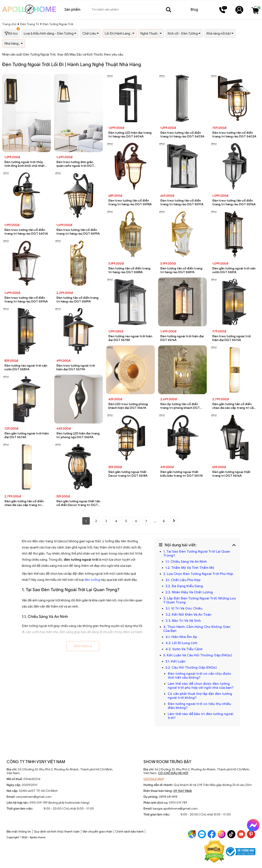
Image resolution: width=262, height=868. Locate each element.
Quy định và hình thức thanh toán (57, 832)
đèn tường (92, 580)
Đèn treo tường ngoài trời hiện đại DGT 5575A (232, 338)
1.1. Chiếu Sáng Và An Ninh (186, 562)
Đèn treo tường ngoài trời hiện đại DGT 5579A (76, 367)
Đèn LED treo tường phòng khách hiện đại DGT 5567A (128, 406)
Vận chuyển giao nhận (97, 832)
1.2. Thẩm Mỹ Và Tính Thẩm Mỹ (190, 568)
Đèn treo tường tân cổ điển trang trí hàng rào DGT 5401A (26, 232)
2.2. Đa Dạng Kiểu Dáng (184, 586)
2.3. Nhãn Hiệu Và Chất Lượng (189, 592)
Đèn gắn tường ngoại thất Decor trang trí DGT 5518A (128, 474)
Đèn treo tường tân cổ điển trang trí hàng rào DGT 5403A (182, 135)
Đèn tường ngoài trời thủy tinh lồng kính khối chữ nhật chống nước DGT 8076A (24, 164)
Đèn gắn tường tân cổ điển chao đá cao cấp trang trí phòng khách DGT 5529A (24, 503)
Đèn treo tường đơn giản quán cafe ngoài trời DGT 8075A (75, 164)
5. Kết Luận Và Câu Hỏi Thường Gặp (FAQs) (198, 655)
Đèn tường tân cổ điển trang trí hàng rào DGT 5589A (77, 300)
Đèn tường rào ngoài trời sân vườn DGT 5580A (26, 367)
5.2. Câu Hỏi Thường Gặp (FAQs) (191, 668)
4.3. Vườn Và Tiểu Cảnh (184, 649)
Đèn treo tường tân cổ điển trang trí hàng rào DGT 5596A (234, 202)
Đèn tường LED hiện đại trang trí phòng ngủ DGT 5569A (78, 435)
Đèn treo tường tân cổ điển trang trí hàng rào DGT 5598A (130, 202)
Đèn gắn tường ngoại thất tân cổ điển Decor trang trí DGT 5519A (78, 503)
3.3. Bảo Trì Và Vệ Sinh (183, 621)
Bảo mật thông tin (19, 832)
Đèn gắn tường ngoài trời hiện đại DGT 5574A (27, 435)
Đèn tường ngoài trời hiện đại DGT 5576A (182, 338)
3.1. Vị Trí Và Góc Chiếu (184, 608)
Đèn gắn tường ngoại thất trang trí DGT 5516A (231, 474)
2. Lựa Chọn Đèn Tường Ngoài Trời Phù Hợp (198, 574)
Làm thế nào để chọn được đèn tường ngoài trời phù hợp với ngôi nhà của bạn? (201, 686)
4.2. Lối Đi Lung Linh (181, 643)
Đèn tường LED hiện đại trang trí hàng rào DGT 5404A (130, 135)
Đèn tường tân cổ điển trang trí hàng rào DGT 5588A (129, 270)
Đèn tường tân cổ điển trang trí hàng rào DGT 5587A (181, 270)
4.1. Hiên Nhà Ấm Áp (181, 637)
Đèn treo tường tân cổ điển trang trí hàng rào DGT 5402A (234, 135)
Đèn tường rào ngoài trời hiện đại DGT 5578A (130, 338)
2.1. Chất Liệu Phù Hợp (183, 580)
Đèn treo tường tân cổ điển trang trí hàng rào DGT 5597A (182, 202)
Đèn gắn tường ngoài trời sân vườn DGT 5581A (234, 270)
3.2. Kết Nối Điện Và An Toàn (188, 615)
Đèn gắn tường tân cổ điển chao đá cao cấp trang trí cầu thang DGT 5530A (234, 406)
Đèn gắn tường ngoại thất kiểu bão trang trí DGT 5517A (182, 474)
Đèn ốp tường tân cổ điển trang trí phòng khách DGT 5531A (180, 406)
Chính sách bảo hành (129, 832)
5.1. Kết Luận (175, 661)
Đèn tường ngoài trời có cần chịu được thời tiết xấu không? (199, 676)
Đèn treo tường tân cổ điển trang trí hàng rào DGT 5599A (78, 232)
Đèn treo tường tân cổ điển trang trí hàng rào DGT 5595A (26, 300)
